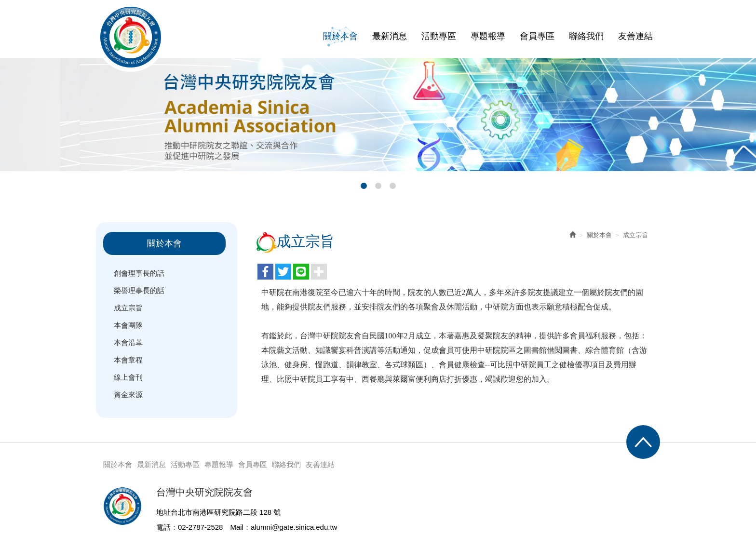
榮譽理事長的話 (139, 290)
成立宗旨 (128, 308)
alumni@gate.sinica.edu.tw (294, 527)
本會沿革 (128, 342)
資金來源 (128, 395)
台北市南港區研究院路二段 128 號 (226, 512)
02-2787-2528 (200, 527)
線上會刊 (128, 377)
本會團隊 (128, 325)
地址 (163, 512)
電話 (163, 527)
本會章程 (128, 360)
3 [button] (392, 186)
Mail (237, 527)
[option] (378, 114)
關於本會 (599, 235)
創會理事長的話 (139, 273)
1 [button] (364, 186)
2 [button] (378, 186)
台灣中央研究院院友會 (131, 37)
